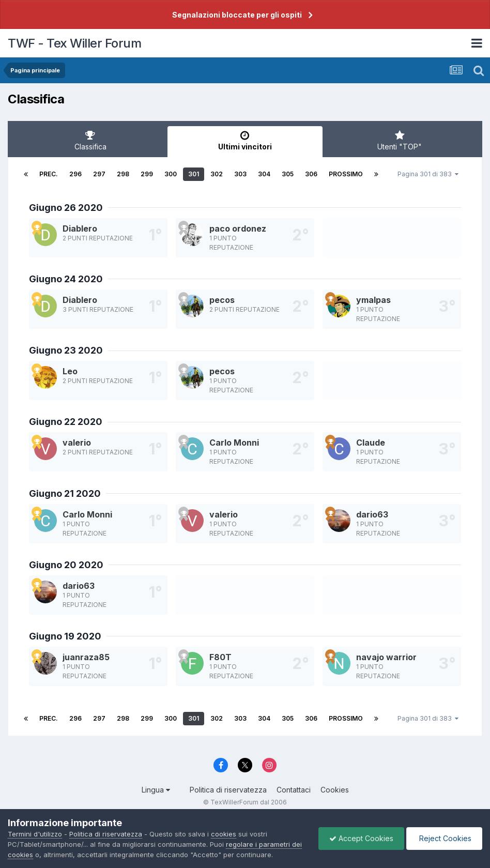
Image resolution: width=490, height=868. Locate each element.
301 (194, 174)
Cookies (335, 790)
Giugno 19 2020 (65, 636)
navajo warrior (386, 657)
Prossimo (346, 174)
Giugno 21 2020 (65, 493)
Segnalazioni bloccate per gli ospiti (237, 15)
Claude (371, 443)
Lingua (156, 790)
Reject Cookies (444, 838)
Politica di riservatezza (228, 790)
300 (171, 174)
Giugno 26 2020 (66, 208)
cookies (224, 834)
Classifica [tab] (90, 141)
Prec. (49, 174)
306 (311, 174)
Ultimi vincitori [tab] (245, 141)
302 (217, 174)
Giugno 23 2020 (66, 350)
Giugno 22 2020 (66, 422)
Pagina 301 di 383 (428, 174)
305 (288, 174)
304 (264, 174)
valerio (77, 443)
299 (147, 174)
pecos (222, 300)
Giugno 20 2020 (66, 565)
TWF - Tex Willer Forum (74, 43)
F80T (220, 657)
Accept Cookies (361, 838)
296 (75, 174)
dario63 (372, 514)
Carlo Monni (234, 443)
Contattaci (294, 790)
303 (240, 174)
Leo (70, 371)
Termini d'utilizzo (35, 834)
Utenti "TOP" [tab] (400, 141)
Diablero (80, 229)
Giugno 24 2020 (66, 279)
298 (123, 174)
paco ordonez (238, 229)
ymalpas (373, 300)
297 (99, 174)
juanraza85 (86, 657)
